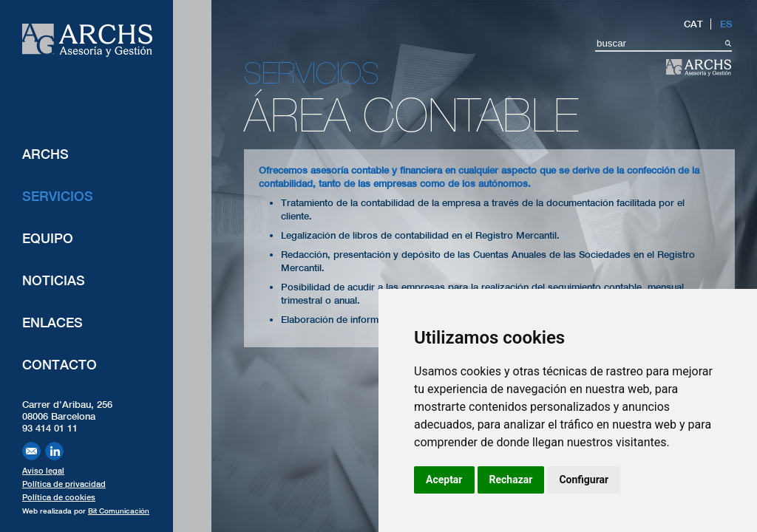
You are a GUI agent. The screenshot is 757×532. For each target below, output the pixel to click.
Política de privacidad (64, 484)
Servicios (58, 196)
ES (726, 24)
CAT (693, 24)
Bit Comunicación (119, 511)
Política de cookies (59, 497)
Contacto (60, 365)
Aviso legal (43, 471)
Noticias (54, 280)
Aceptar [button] (444, 480)
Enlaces (52, 323)
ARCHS (45, 154)
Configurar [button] (584, 480)
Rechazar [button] (511, 480)
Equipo (48, 238)
